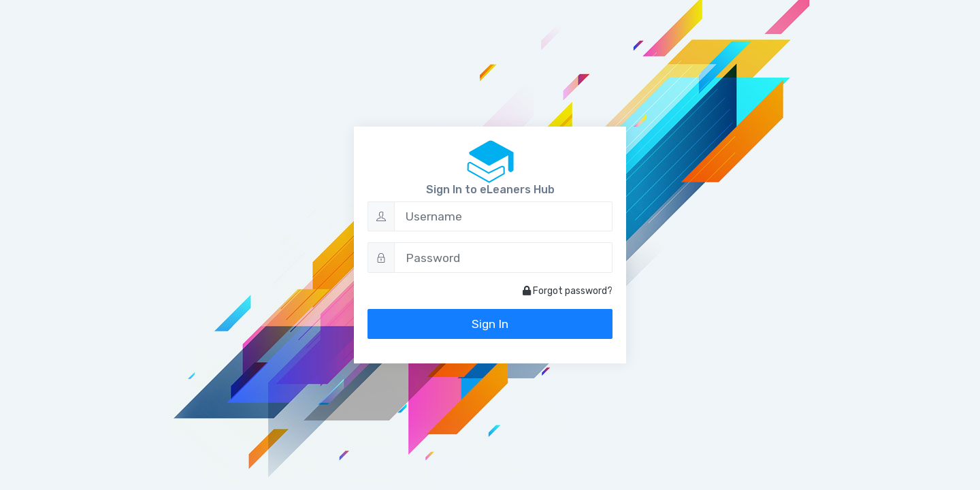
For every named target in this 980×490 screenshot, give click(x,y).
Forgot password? (568, 291)
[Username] (503, 216)
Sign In (490, 324)
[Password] (503, 257)
